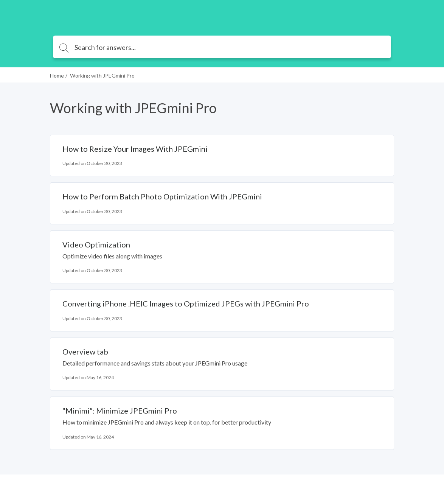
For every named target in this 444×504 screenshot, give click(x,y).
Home (57, 75)
